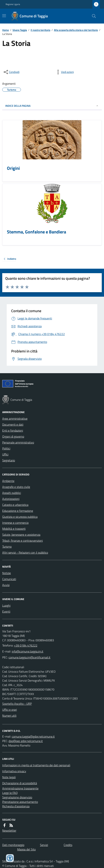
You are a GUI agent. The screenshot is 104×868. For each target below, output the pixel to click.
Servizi (44, 845)
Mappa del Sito (26, 849)
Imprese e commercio (15, 523)
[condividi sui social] (11, 72)
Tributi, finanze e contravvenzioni (22, 541)
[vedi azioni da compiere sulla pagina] (64, 72)
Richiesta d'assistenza (16, 806)
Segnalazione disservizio (17, 797)
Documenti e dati (13, 424)
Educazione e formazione (18, 511)
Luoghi (6, 605)
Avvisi (6, 585)
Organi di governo (13, 436)
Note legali (9, 777)
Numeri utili (9, 716)
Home (6, 30)
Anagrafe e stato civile (16, 487)
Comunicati (9, 579)
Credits (68, 845)
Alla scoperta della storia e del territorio (76, 30)
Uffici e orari (10, 710)
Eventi (6, 611)
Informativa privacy (14, 771)
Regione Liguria (13, 4)
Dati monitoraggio (13, 845)
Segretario (9, 460)
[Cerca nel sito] (92, 16)
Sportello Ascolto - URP (17, 704)
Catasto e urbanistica (15, 505)
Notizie (7, 573)
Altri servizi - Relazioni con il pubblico (25, 552)
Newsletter (9, 830)
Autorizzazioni (11, 499)
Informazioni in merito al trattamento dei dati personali (36, 765)
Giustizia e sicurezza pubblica (20, 517)
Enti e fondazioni (13, 430)
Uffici (5, 454)
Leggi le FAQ (10, 793)
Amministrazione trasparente (20, 788)
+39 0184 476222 (26, 645)
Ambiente (8, 481)
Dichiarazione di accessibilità (20, 783)
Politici (6, 448)
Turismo (7, 547)
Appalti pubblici (12, 493)
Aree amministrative (15, 419)
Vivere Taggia (20, 30)
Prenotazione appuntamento (20, 802)
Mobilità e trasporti (14, 529)
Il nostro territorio (40, 30)
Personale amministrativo (18, 442)
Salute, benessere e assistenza (21, 535)
